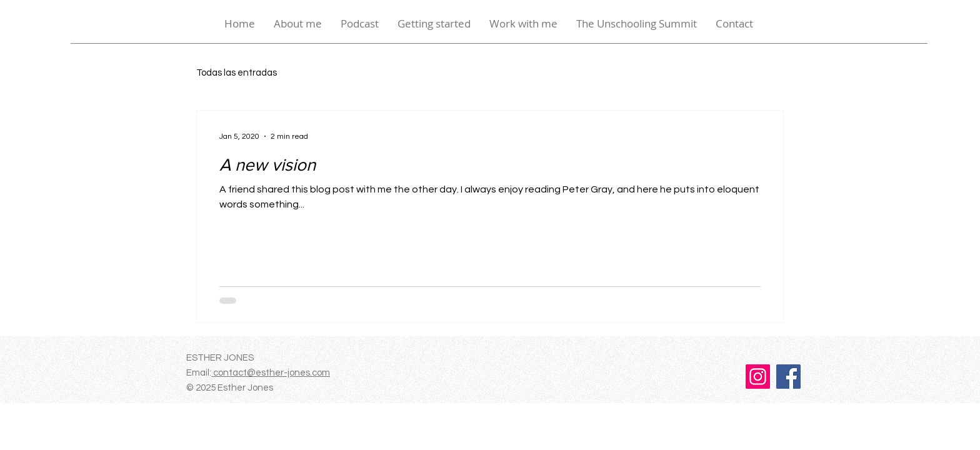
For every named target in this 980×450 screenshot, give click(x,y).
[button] (434, 24)
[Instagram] (758, 377)
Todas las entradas (237, 73)
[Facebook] (788, 377)
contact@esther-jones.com (271, 373)
